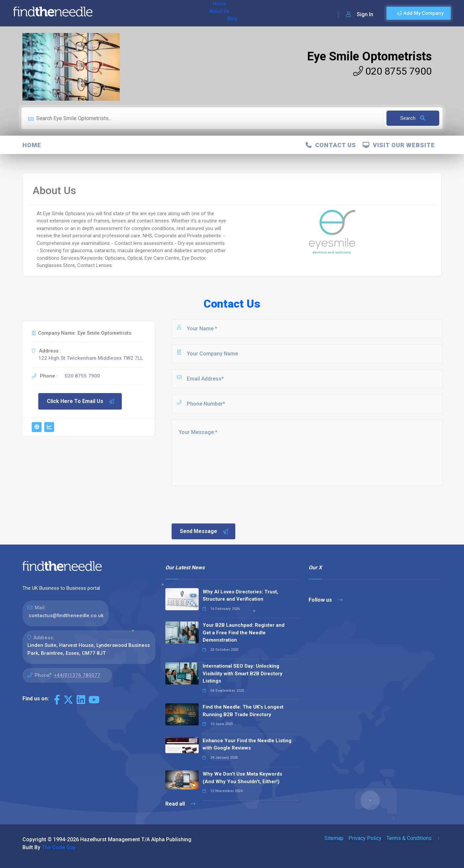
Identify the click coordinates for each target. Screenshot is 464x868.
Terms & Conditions (409, 838)
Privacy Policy (365, 838)
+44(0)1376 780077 (77, 675)
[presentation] (221, 504)
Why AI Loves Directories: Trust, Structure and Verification (240, 596)
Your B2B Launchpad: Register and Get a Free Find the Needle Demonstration (244, 633)
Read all (180, 804)
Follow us (326, 600)
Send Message (204, 531)
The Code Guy (59, 847)
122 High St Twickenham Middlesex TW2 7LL (91, 358)
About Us (141, 13)
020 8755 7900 (392, 71)
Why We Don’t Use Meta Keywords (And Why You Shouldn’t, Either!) (242, 778)
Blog (165, 13)
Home (116, 13)
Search (413, 118)
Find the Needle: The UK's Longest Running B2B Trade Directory (243, 711)
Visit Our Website (399, 145)
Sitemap (334, 838)
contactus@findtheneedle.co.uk (66, 616)
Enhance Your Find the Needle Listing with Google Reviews (247, 744)
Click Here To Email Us (81, 401)
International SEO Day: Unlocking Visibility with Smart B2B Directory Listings (243, 673)
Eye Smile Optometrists (369, 56)
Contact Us (331, 145)
